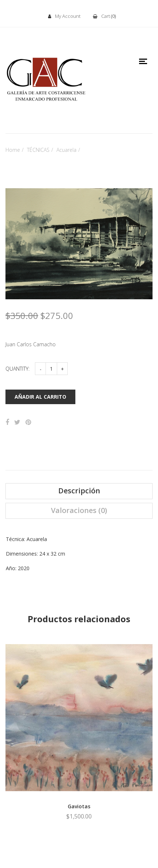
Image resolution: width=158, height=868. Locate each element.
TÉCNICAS (38, 150)
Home (13, 150)
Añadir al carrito (40, 397)
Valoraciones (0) (79, 510)
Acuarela (66, 150)
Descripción (79, 491)
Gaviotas (79, 806)
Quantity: (17, 369)
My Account (64, 16)
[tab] (79, 491)
